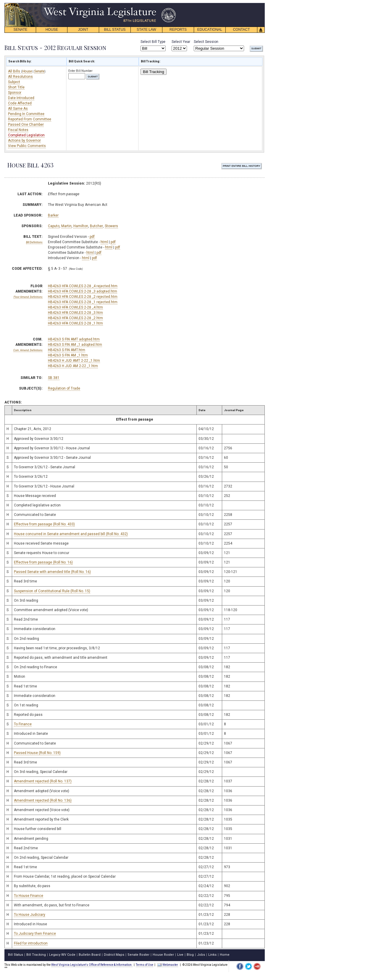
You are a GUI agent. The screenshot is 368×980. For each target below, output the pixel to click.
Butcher (96, 226)
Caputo (54, 226)
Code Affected (20, 103)
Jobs (201, 955)
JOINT (83, 30)
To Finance (23, 724)
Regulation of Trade (64, 388)
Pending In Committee (26, 114)
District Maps (114, 955)
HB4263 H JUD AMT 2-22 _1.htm (74, 361)
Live (180, 955)
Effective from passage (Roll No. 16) (43, 562)
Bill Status (16, 955)
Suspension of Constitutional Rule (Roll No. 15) (52, 591)
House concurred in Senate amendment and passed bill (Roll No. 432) (71, 534)
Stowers (111, 226)
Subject (14, 82)
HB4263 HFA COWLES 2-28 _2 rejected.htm (83, 297)
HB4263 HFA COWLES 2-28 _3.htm (75, 313)
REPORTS (178, 30)
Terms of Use (145, 965)
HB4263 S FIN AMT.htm (67, 350)
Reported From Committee (30, 119)
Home (225, 955)
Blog (190, 955)
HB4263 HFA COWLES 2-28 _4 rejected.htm (83, 286)
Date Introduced (21, 98)
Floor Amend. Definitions (28, 297)
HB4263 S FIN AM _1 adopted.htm (75, 345)
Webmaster (168, 965)
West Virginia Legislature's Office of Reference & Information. (92, 965)
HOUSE (52, 30)
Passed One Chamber (26, 125)
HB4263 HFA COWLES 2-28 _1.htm (75, 323)
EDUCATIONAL (210, 30)
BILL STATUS (115, 30)
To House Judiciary (30, 915)
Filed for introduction (31, 943)
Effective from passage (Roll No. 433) (44, 524)
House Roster (163, 955)
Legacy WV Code (62, 955)
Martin (66, 226)
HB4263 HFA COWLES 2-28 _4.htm (75, 307)
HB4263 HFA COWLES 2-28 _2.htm (75, 318)
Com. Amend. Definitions (28, 350)
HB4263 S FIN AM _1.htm (68, 355)
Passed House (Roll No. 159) (37, 753)
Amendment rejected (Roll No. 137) (43, 781)
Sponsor (15, 93)
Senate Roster (138, 955)
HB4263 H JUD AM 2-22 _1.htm (73, 366)
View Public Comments (27, 146)
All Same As (18, 109)
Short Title (16, 87)
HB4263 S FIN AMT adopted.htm (74, 339)
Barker (53, 215)
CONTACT (241, 30)
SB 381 (54, 378)
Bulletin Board (90, 955)
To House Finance (29, 896)
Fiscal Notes (18, 130)
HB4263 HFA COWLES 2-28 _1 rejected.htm (83, 302)
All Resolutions (20, 77)
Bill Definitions (34, 242)
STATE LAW (146, 30)
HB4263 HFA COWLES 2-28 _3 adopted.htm (83, 291)
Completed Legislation (26, 135)
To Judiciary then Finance (35, 934)
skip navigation (172, 5)
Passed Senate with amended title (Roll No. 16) (52, 572)
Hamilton (81, 226)
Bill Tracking (154, 72)
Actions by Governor (24, 141)
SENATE (20, 30)
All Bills (14, 71)
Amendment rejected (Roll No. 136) (43, 800)
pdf (92, 237)
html (104, 242)
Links (212, 955)
